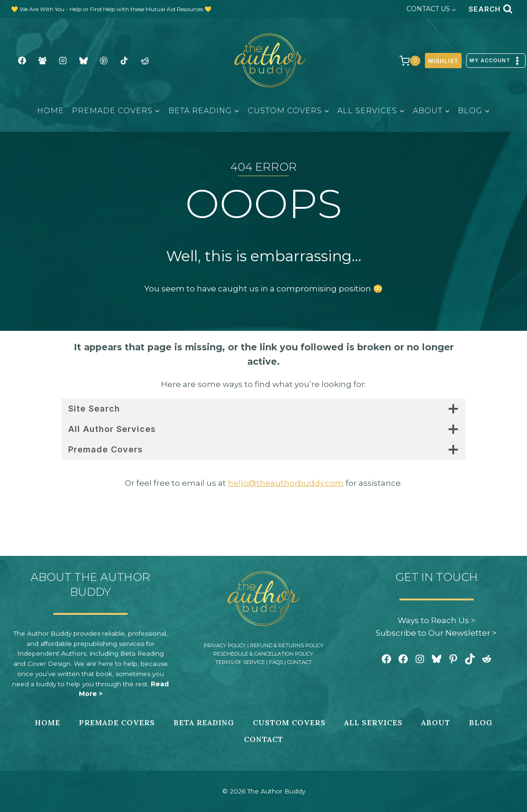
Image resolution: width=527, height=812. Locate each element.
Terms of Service (240, 662)
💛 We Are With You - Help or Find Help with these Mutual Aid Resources (108, 9)
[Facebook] (22, 61)
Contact (299, 662)
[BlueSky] (84, 61)
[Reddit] (145, 61)
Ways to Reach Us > (437, 620)
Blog (481, 722)
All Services (373, 722)
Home (51, 111)
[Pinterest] (104, 61)
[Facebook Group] (42, 61)
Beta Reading (204, 722)
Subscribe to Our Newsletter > (436, 633)
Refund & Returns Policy (287, 645)
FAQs (276, 662)
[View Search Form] (490, 9)
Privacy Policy (225, 645)
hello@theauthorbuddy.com (286, 483)
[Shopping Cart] (405, 61)
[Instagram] (63, 61)
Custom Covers (289, 722)
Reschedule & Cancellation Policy (263, 654)
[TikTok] (124, 61)
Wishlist (443, 61)
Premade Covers (117, 722)
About (436, 722)
